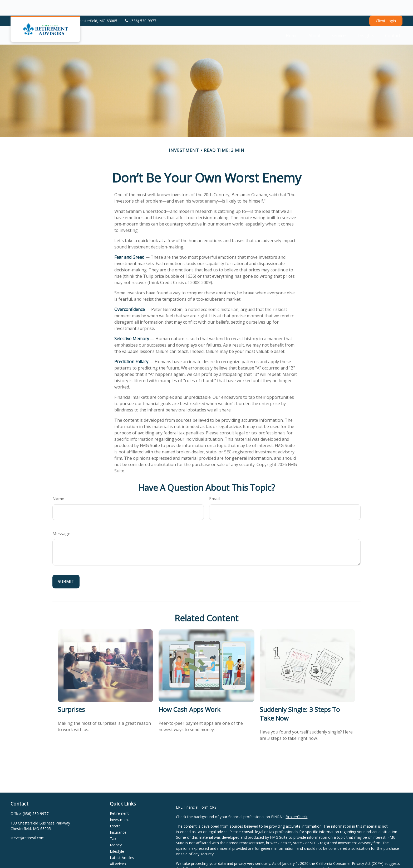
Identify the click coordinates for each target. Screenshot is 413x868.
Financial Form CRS (200, 792)
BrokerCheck (296, 801)
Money (116, 829)
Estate (115, 810)
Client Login (386, 5)
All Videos (118, 848)
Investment (119, 804)
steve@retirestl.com (28, 822)
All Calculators (122, 855)
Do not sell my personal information (314, 853)
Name (58, 483)
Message (61, 518)
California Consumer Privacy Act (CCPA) (350, 848)
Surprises (71, 694)
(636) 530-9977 (140, 5)
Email (214, 483)
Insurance (118, 817)
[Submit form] (66, 566)
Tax (113, 823)
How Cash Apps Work (190, 694)
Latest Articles (122, 842)
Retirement (119, 798)
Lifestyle (117, 836)
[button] (292, 20)
